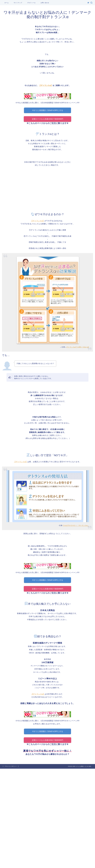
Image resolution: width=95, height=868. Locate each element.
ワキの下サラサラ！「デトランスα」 (76, 525)
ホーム (7, 3)
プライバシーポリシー (11, 767)
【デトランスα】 (46, 85)
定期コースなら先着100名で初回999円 (48, 119)
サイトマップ (18, 3)
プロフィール (31, 3)
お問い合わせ (45, 3)
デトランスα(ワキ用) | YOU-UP (78, 347)
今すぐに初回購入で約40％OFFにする (48, 110)
